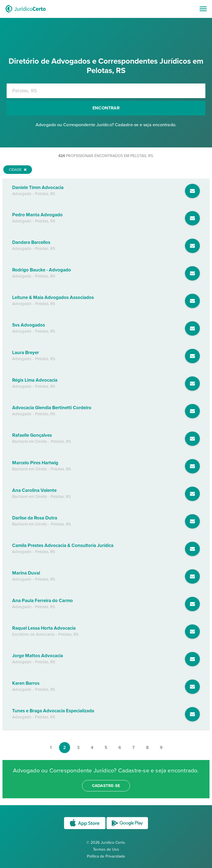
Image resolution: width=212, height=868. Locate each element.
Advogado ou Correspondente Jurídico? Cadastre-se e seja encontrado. (106, 125)
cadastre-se (106, 786)
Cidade (18, 170)
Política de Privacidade (106, 856)
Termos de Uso (106, 849)
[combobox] (106, 91)
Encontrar (106, 108)
